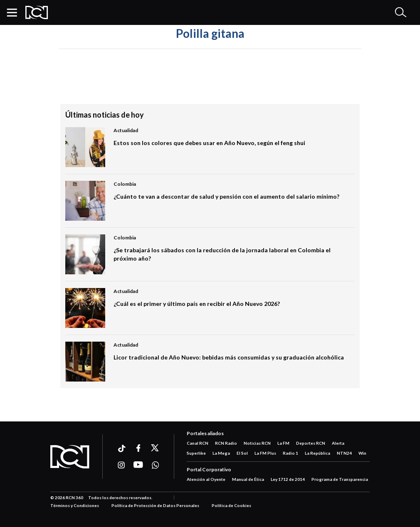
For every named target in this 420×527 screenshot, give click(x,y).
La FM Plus (265, 453)
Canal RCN (198, 443)
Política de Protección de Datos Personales (155, 505)
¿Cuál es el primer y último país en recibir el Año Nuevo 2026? (197, 304)
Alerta (338, 443)
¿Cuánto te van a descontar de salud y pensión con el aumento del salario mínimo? (226, 196)
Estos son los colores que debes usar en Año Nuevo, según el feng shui (209, 143)
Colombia (125, 184)
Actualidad (126, 130)
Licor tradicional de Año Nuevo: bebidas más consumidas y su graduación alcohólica (229, 357)
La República (317, 453)
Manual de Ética (248, 479)
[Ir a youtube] (138, 465)
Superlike (196, 453)
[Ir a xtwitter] (155, 448)
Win (362, 453)
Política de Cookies (231, 505)
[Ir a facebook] (138, 448)
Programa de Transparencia (340, 479)
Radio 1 (290, 453)
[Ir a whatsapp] (155, 465)
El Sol (242, 453)
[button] (15, 12)
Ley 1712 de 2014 (288, 479)
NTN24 (344, 453)
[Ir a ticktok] (121, 449)
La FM (283, 443)
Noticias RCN (257, 443)
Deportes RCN (311, 443)
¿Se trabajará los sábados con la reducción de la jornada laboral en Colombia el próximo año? (222, 254)
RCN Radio (226, 443)
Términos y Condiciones (75, 505)
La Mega (221, 453)
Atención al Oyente (206, 479)
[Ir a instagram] (121, 465)
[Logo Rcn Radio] (37, 12)
